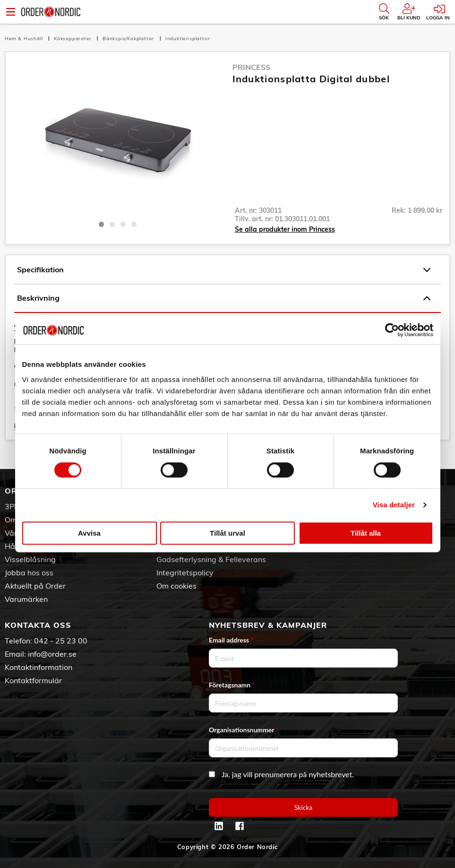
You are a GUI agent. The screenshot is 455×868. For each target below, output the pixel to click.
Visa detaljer (394, 505)
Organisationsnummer (244, 730)
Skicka (304, 807)
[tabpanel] (118, 139)
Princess (251, 67)
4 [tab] (134, 224)
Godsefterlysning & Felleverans (211, 559)
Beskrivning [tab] (224, 298)
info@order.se (52, 654)
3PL (12, 506)
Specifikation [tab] (224, 270)
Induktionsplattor (188, 39)
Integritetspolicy (185, 573)
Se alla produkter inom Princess (285, 229)
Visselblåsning (30, 559)
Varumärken (26, 599)
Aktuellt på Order (35, 586)
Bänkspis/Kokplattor (129, 39)
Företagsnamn (232, 685)
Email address (231, 640)
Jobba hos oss (29, 573)
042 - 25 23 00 (61, 641)
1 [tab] (101, 224)
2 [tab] (112, 224)
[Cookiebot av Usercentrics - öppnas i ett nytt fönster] (392, 330)
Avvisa (89, 533)
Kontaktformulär (33, 680)
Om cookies (176, 586)
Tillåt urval (227, 533)
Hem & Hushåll (25, 39)
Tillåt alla (366, 533)
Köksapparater (73, 39)
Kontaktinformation (39, 667)
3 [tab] (123, 224)
